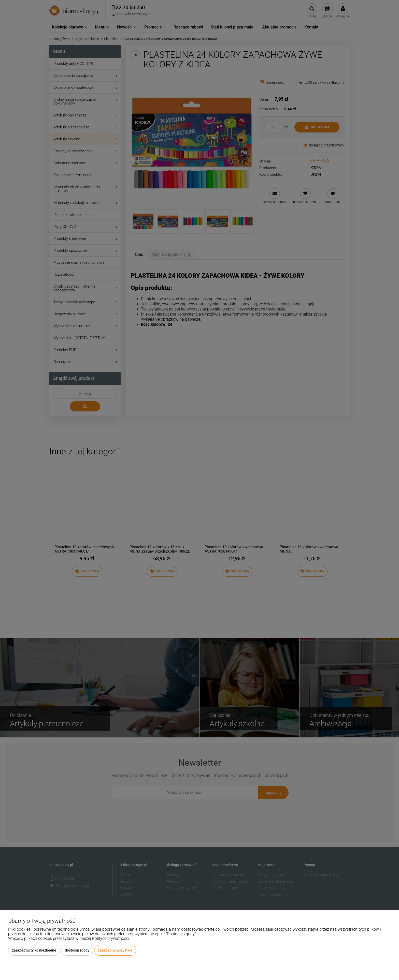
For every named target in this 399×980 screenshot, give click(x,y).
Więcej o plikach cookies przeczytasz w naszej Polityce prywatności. (69, 938)
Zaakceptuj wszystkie (115, 950)
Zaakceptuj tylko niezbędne (34, 950)
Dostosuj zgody (77, 950)
